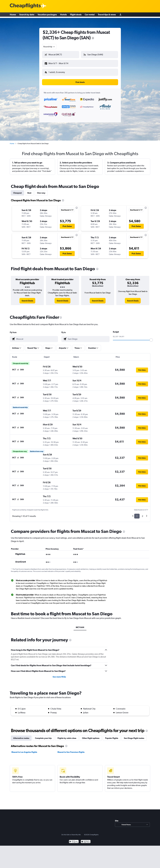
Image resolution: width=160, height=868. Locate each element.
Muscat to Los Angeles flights (24, 750)
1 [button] (137, 514)
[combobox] (49, 47)
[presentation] (93, 38)
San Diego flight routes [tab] (134, 736)
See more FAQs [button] (59, 675)
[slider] (151, 338)
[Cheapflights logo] (25, 6)
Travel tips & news (107, 15)
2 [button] (142, 514)
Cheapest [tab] (17, 191)
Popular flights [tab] (112, 736)
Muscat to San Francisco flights (71, 750)
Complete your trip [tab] (43, 736)
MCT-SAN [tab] (80, 625)
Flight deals (76, 15)
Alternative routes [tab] (21, 736)
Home (13, 15)
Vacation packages (47, 15)
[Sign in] (120, 15)
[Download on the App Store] (86, 840)
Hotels (63, 15)
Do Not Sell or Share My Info (71, 832)
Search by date (27, 15)
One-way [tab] (41, 191)
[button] (59, 63)
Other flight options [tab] (91, 736)
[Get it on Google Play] (74, 840)
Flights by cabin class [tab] (67, 736)
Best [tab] (29, 191)
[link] (27, 298)
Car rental (90, 15)
